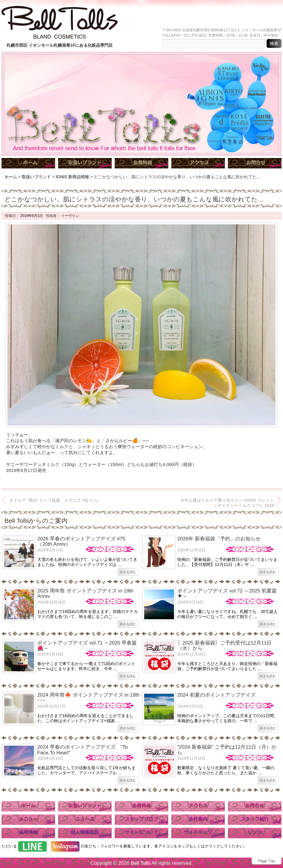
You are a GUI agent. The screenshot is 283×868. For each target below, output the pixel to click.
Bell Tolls (140, 863)
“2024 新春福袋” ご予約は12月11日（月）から (227, 750)
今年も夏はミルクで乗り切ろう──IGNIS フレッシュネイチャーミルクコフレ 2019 (227, 503)
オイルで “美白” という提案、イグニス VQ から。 (56, 500)
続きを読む (128, 572)
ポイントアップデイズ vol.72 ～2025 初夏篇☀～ (227, 593)
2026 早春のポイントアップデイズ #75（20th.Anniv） (81, 541)
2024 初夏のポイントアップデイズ (216, 695)
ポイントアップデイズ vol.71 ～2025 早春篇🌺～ (87, 646)
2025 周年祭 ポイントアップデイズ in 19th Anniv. (85, 593)
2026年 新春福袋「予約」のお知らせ (219, 539)
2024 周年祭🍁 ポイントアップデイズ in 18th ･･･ (88, 698)
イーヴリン (70, 216)
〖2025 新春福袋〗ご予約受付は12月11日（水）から (224, 646)
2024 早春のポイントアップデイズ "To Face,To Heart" (83, 750)
